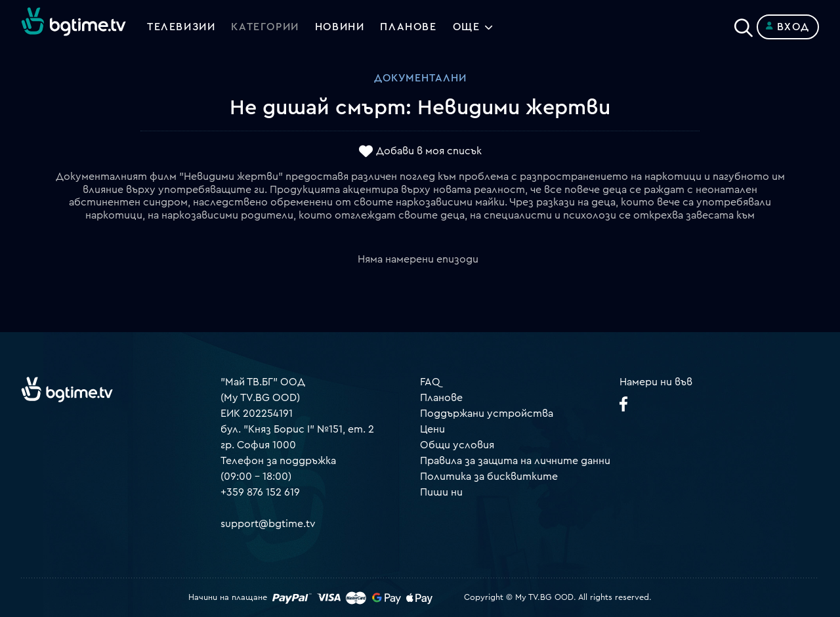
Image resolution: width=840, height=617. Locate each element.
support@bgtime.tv (268, 524)
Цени (432, 429)
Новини (340, 27)
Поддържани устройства (487, 414)
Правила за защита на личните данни (515, 461)
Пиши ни (441, 492)
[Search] (744, 24)
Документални (420, 78)
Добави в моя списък (429, 152)
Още (467, 27)
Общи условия (457, 445)
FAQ (430, 382)
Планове (441, 398)
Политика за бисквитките (489, 477)
